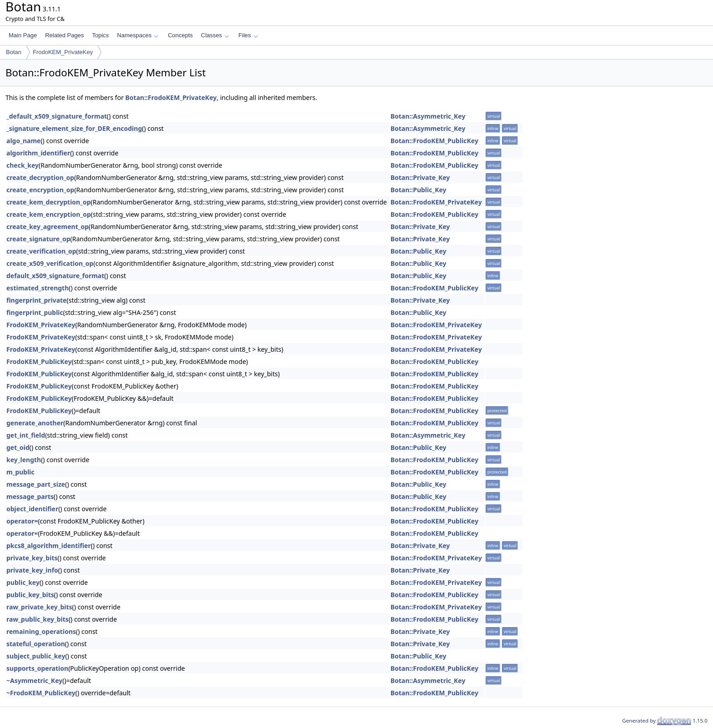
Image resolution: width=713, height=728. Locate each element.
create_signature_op (38, 239)
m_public (20, 472)
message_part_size (36, 484)
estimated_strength (38, 288)
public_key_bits (30, 595)
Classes (215, 35)
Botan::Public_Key (419, 190)
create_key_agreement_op (48, 227)
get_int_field (26, 435)
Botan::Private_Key (420, 177)
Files (248, 35)
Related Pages (64, 35)
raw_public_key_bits (38, 619)
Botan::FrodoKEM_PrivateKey (171, 97)
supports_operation (37, 668)
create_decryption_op (40, 177)
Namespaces (138, 35)
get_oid (18, 447)
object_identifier (32, 509)
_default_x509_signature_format (57, 116)
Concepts (180, 35)
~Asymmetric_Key (34, 681)
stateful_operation (36, 644)
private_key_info (32, 570)
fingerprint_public (35, 312)
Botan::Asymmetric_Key (428, 116)
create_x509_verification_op (50, 263)
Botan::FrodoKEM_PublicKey (434, 141)
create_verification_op (41, 251)
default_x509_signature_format (55, 276)
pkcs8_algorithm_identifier (49, 546)
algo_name (23, 141)
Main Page (23, 35)
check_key (23, 165)
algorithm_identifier (38, 153)
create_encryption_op (40, 190)
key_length (24, 460)
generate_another (35, 423)
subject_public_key (36, 656)
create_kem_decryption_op (49, 202)
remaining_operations (41, 631)
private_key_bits (32, 558)
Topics (100, 35)
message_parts (30, 496)
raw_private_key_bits (39, 607)
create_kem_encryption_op (49, 214)
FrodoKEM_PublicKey (39, 362)
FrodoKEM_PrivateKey (63, 52)
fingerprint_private (36, 300)
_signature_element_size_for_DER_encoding (74, 128)
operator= (22, 521)
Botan (14, 52)
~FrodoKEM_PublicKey (41, 693)
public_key (23, 582)
